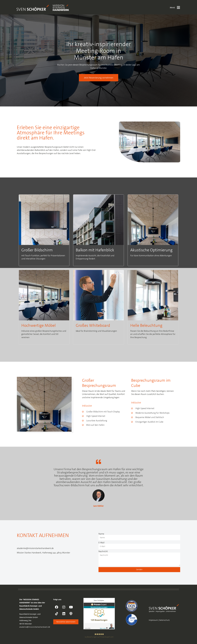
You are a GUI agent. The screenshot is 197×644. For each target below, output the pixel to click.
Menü (172, 8)
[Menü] (178, 8)
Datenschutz (164, 620)
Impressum (153, 620)
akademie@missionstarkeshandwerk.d (34, 627)
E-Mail (101, 543)
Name (101, 534)
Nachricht (103, 551)
